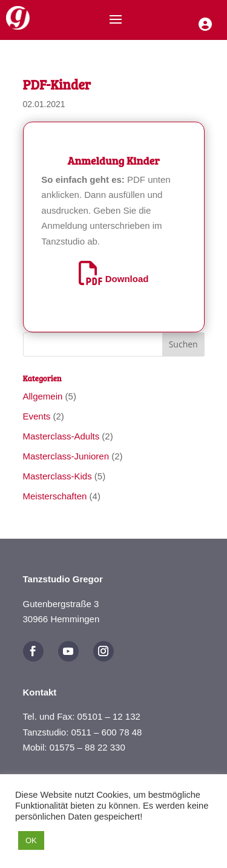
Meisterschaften (55, 496)
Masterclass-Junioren (66, 456)
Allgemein (43, 396)
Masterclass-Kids (58, 476)
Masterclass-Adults (61, 436)
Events (37, 416)
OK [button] (31, 840)
